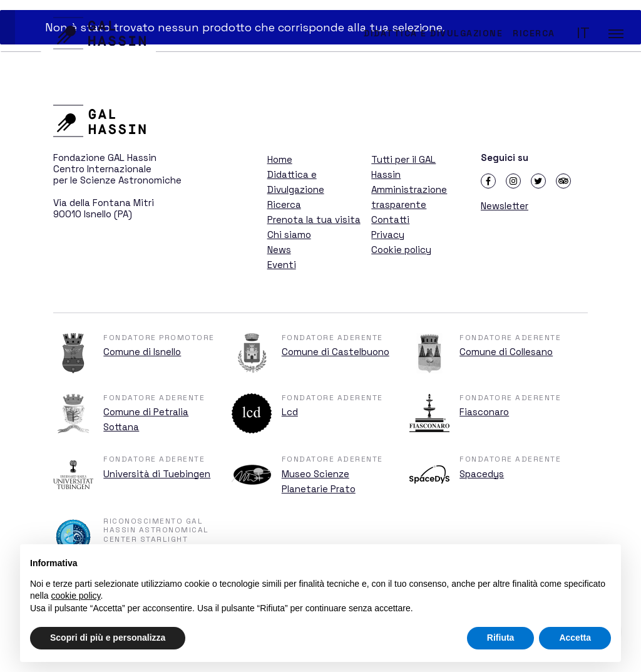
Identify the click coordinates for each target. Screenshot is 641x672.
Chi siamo (289, 235)
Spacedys (482, 474)
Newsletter (505, 206)
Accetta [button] (575, 638)
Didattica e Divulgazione (433, 33)
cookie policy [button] (75, 596)
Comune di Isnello (142, 352)
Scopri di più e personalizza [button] (108, 638)
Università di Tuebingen (157, 474)
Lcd (290, 412)
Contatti (390, 220)
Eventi (282, 265)
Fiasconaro (484, 412)
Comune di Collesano (506, 352)
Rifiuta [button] (501, 638)
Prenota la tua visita (314, 220)
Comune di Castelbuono (336, 352)
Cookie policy (401, 250)
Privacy (388, 235)
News (279, 250)
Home (280, 159)
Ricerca (534, 33)
